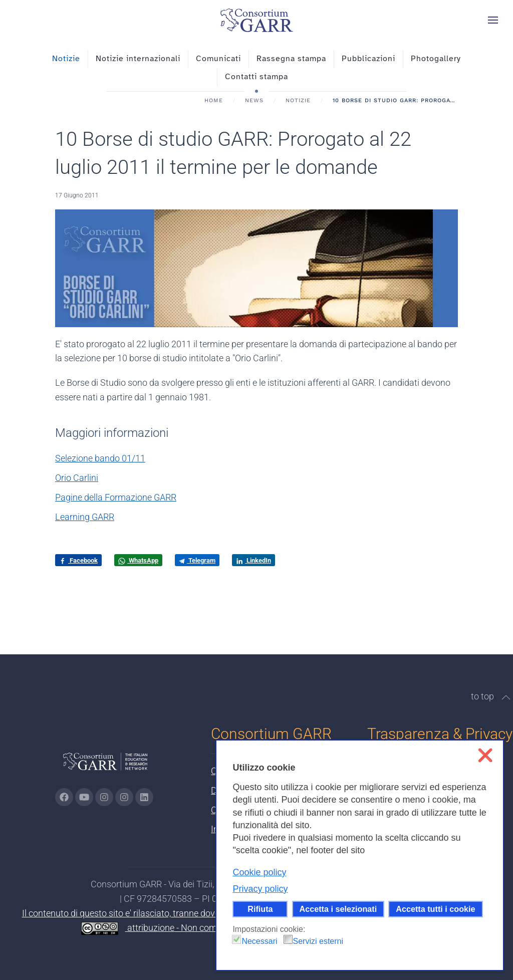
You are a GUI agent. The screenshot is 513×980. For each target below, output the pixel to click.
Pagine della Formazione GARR (116, 497)
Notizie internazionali (138, 59)
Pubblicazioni (368, 59)
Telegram (197, 560)
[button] (493, 20)
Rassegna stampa (291, 59)
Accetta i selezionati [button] (338, 909)
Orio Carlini (77, 478)
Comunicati (218, 59)
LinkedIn (253, 561)
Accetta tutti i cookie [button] (435, 909)
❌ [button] (485, 755)
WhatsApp (138, 561)
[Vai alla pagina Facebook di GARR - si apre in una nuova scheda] (64, 797)
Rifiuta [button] (260, 909)
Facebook (78, 561)
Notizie (66, 59)
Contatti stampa (256, 77)
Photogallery (436, 59)
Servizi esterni (318, 941)
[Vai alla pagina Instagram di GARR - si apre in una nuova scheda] (104, 797)
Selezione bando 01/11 (100, 458)
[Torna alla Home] (256, 20)
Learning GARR (85, 517)
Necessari (259, 941)
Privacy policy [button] (260, 889)
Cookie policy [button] (259, 872)
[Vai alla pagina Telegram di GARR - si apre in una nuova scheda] (124, 797)
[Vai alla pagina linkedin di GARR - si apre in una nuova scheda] (144, 797)
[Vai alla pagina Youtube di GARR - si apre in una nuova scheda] (84, 797)
